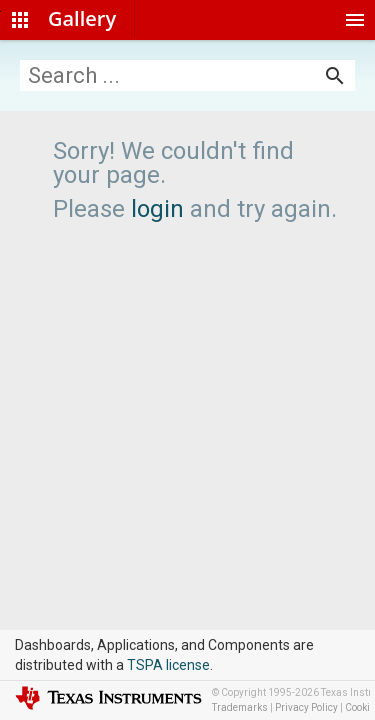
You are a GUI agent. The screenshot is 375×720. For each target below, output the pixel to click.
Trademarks (240, 707)
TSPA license (168, 665)
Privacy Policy (306, 707)
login (157, 209)
